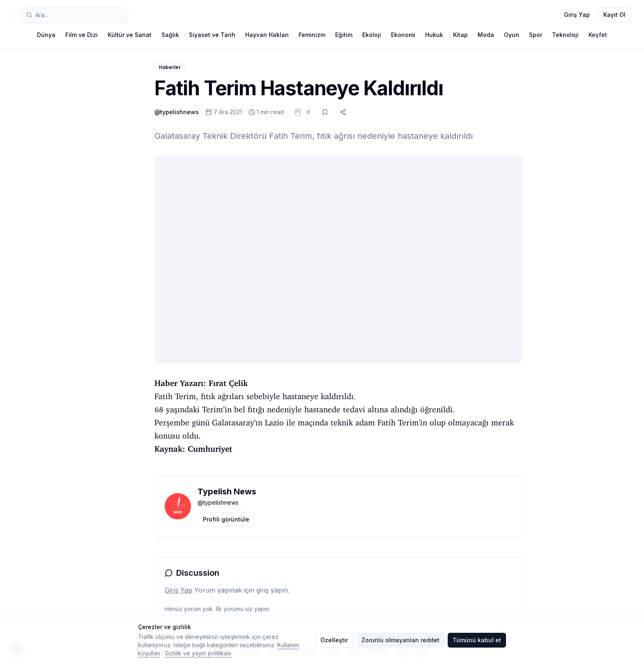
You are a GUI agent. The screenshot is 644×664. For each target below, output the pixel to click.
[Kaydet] (325, 112)
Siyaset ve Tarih (212, 35)
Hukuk (434, 35)
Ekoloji (372, 35)
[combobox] (74, 15)
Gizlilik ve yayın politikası (198, 653)
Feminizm (312, 35)
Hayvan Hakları (267, 35)
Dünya (46, 35)
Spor (536, 35)
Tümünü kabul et (477, 640)
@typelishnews (177, 112)
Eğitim (344, 35)
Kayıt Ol (614, 15)
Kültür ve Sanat (130, 35)
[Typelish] (13, 15)
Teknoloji (565, 35)
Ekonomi (403, 35)
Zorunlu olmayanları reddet (400, 640)
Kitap (460, 35)
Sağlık (170, 35)
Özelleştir (334, 640)
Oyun (512, 35)
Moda (486, 35)
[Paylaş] (343, 112)
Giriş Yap (577, 15)
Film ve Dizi (82, 35)
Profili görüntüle (226, 519)
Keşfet (598, 35)
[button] (308, 112)
